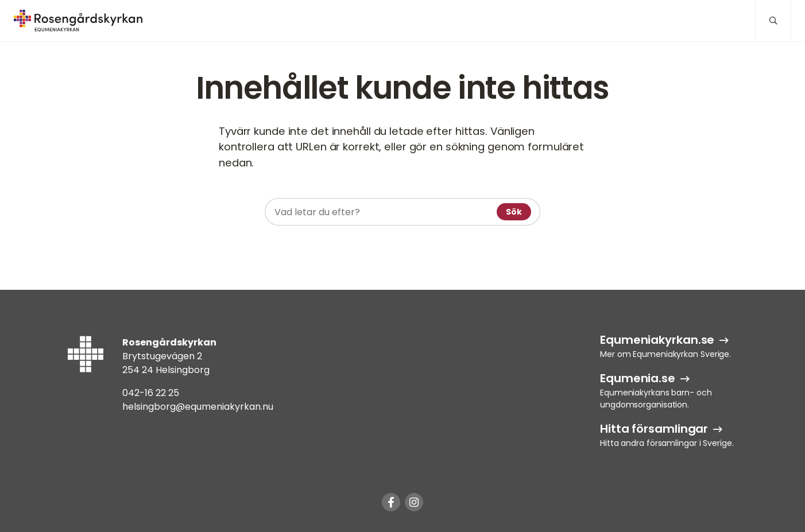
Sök (514, 212)
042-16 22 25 (151, 393)
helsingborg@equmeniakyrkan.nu (198, 407)
